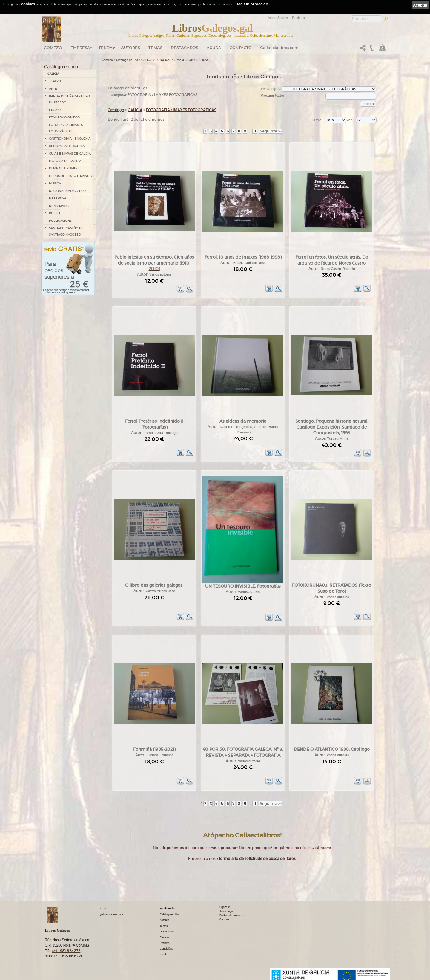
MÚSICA (55, 183)
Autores (130, 48)
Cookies (224, 919)
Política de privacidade (233, 915)
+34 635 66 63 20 (69, 956)
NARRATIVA (58, 198)
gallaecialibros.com (112, 914)
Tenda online (168, 909)
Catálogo (116, 110)
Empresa (80, 48)
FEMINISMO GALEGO (64, 117)
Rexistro (298, 18)
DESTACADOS (185, 48)
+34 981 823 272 (66, 951)
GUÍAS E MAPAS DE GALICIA (70, 153)
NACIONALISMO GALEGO (67, 191)
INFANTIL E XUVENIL (64, 168)
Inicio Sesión (278, 18)
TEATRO (55, 81)
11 (255, 131)
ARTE (53, 89)
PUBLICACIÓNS (60, 221)
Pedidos (165, 943)
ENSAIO (55, 110)
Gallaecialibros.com (279, 48)
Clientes (165, 937)
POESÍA (55, 213)
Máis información (253, 4)
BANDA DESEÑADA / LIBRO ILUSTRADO (69, 99)
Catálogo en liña (127, 60)
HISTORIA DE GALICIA (65, 161)
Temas (155, 48)
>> (271, 131)
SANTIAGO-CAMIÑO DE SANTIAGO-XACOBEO (66, 231)
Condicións (166, 949)
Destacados (167, 932)
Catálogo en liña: (62, 67)
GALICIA (53, 74)
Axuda (214, 48)
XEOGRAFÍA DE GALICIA (67, 146)
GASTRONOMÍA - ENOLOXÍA (70, 139)
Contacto (241, 48)
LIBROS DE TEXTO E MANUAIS (72, 176)
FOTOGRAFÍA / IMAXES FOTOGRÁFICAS (66, 128)
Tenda (106, 48)
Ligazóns (225, 907)
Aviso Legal (226, 911)
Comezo (53, 48)
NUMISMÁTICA (60, 206)
